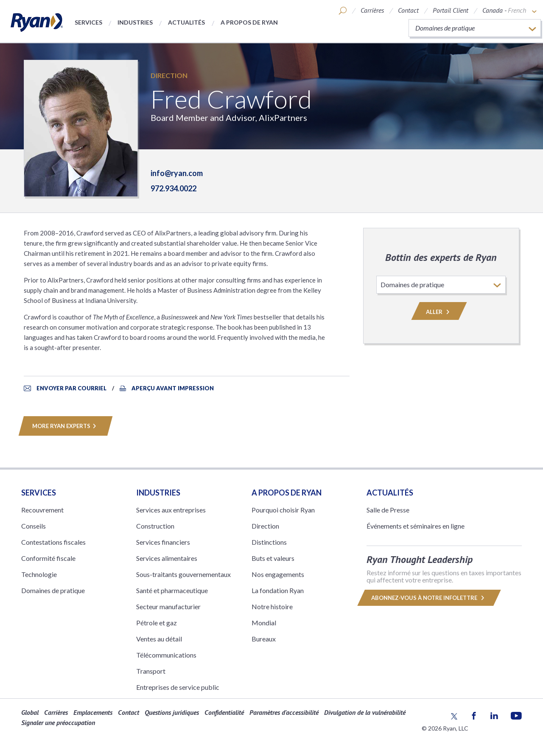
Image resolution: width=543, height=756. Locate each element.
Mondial (264, 623)
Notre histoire (272, 606)
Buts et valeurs (273, 558)
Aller (439, 312)
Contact (408, 10)
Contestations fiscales (53, 542)
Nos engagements (278, 574)
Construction (155, 526)
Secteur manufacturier (168, 606)
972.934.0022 (174, 188)
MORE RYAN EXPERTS (66, 426)
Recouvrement (42, 510)
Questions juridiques (172, 712)
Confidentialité (224, 712)
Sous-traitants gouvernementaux (183, 574)
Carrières (372, 10)
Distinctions (269, 542)
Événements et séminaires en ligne (416, 526)
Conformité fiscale (48, 558)
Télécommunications (166, 655)
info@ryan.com (177, 173)
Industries (135, 22)
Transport (151, 671)
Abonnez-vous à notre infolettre (429, 598)
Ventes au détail (159, 639)
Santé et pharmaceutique (172, 590)
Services (88, 22)
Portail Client (451, 10)
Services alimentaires (167, 558)
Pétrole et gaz (157, 623)
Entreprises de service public (178, 687)
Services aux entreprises (171, 510)
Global (30, 712)
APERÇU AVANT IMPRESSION (173, 388)
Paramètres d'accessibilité (284, 712)
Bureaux (264, 639)
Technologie (39, 574)
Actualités (186, 22)
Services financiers (163, 542)
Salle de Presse (388, 510)
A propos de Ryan (249, 22)
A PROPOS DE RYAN (287, 493)
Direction (169, 75)
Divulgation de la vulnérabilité (365, 712)
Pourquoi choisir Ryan (283, 510)
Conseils (34, 526)
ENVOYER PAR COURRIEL (72, 388)
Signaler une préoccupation (58, 722)
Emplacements (93, 712)
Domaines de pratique (53, 590)
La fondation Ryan (278, 590)
